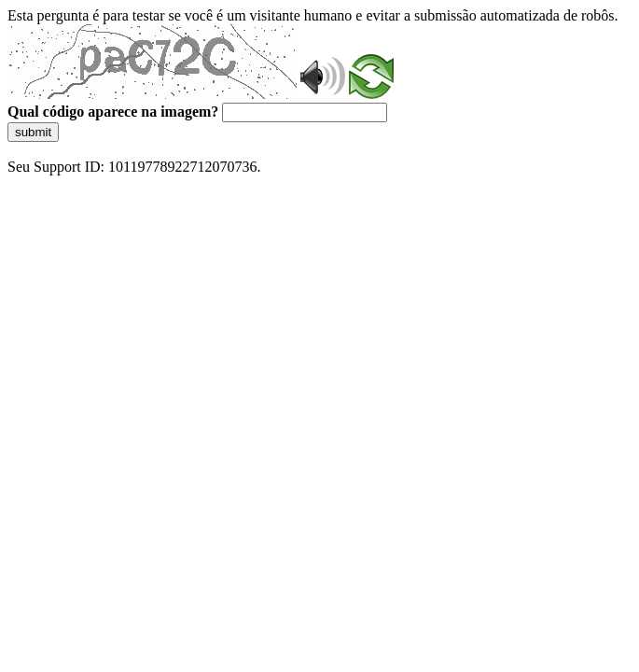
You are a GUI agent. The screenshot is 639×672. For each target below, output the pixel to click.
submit (33, 132)
